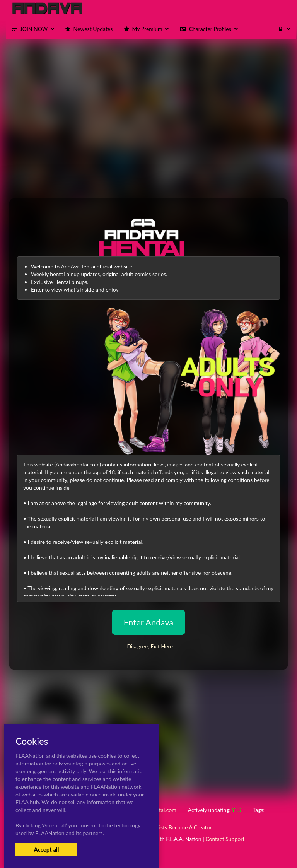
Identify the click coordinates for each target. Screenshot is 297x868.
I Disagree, (148, 646)
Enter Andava (149, 622)
